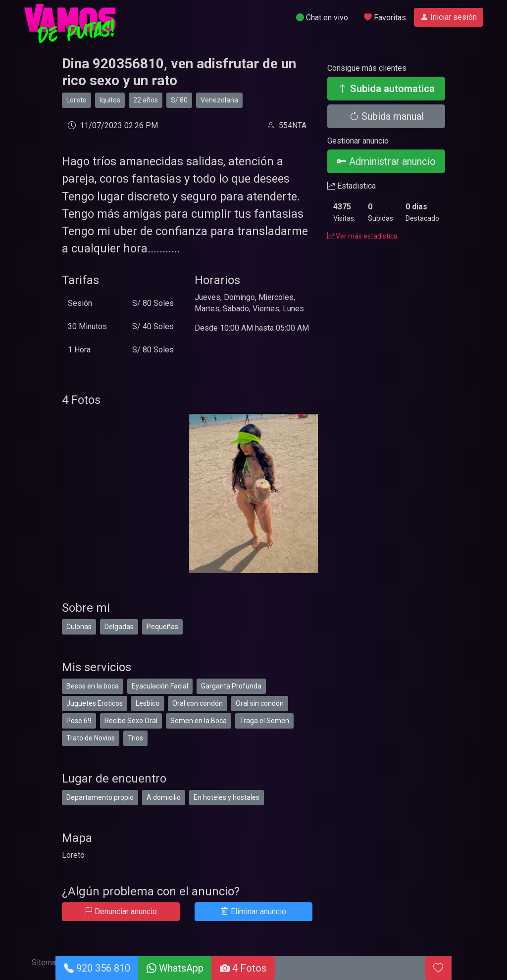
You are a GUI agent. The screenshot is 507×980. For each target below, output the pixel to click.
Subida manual (386, 116)
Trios (135, 738)
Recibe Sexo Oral (131, 721)
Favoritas (385, 18)
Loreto (76, 100)
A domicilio (164, 797)
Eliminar (253, 911)
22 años (146, 100)
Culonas (79, 627)
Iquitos (110, 100)
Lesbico (148, 703)
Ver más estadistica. (363, 236)
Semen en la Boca (199, 721)
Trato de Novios (91, 738)
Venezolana (219, 100)
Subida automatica (386, 89)
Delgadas (119, 627)
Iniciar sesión (449, 17)
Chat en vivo (322, 18)
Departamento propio (100, 797)
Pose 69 (79, 721)
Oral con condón (198, 703)
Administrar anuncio (386, 161)
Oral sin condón (260, 703)
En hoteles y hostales (227, 797)
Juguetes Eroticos (95, 703)
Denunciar (121, 911)
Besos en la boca (93, 686)
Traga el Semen (264, 721)
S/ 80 (179, 100)
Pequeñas (162, 627)
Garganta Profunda (231, 686)
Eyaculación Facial (160, 686)
